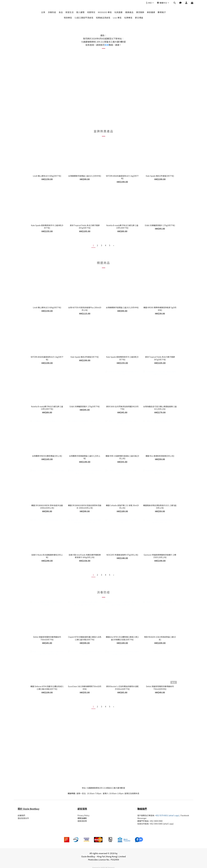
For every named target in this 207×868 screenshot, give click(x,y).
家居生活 (70, 12)
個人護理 (80, 12)
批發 (139, 824)
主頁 (43, 12)
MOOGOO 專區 (105, 12)
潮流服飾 (140, 12)
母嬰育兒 (91, 12)
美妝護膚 (151, 12)
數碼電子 (162, 12)
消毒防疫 (52, 12)
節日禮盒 (139, 18)
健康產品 (129, 12)
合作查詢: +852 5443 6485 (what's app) (157, 824)
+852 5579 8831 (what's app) (167, 815)
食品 (61, 12)
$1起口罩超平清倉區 (84, 18)
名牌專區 (128, 18)
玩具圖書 (118, 12)
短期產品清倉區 (103, 18)
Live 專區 (117, 18)
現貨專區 (68, 18)
